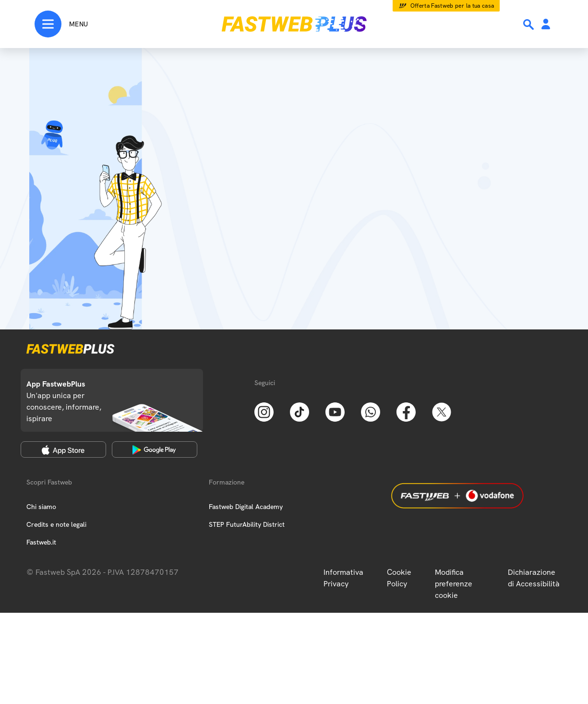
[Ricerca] (529, 24)
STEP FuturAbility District (247, 524)
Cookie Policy (399, 578)
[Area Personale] (546, 25)
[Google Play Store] (155, 449)
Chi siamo (41, 507)
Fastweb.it (41, 542)
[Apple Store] (63, 449)
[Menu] (61, 24)
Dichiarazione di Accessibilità (534, 578)
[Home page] (294, 24)
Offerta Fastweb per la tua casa (452, 6)
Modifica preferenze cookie (454, 584)
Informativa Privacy (343, 578)
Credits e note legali (56, 524)
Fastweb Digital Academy (246, 507)
